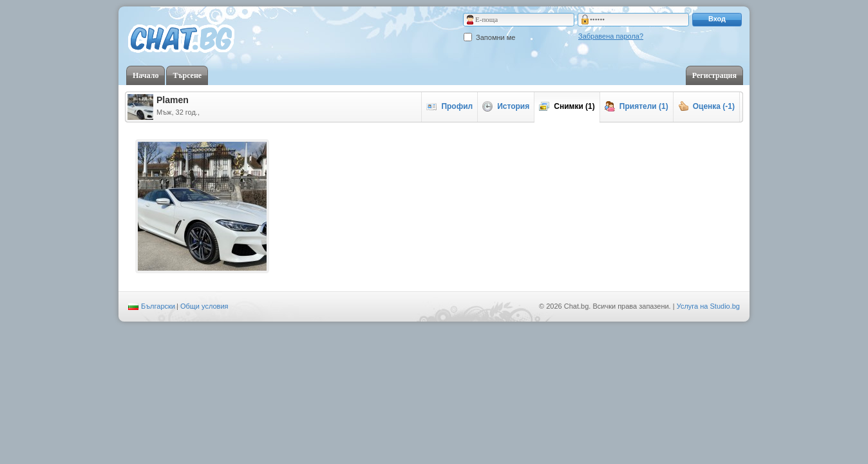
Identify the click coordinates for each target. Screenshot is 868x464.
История (506, 106)
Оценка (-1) (706, 106)
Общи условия (204, 306)
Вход (717, 19)
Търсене (187, 75)
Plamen (173, 100)
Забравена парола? (611, 36)
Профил (449, 106)
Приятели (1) (637, 106)
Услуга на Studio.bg (708, 306)
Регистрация (714, 75)
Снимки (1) (567, 106)
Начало (146, 75)
